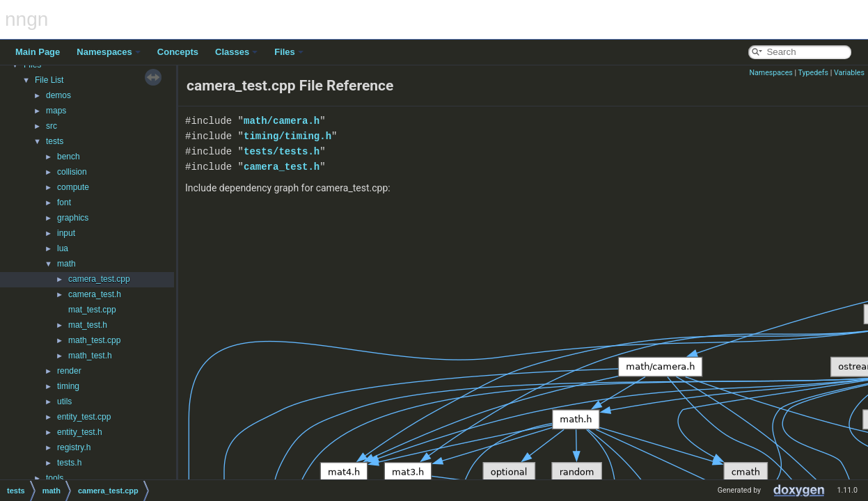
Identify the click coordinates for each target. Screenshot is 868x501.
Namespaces (109, 52)
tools (55, 478)
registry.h (74, 447)
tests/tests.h (282, 151)
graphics (73, 218)
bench (69, 157)
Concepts (178, 52)
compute (73, 187)
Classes (236, 52)
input (66, 233)
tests (55, 141)
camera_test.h (95, 294)
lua (63, 248)
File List (49, 80)
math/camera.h (282, 121)
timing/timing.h (287, 136)
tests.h (69, 463)
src (52, 126)
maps (56, 111)
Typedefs (814, 73)
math (66, 264)
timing (68, 386)
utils (64, 401)
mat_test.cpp (92, 310)
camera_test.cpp (99, 279)
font (64, 202)
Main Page (38, 52)
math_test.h (90, 356)
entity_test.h (80, 432)
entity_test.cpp (84, 417)
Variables (849, 73)
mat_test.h (88, 325)
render (69, 371)
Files (289, 52)
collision (72, 172)
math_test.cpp (94, 340)
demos (58, 95)
